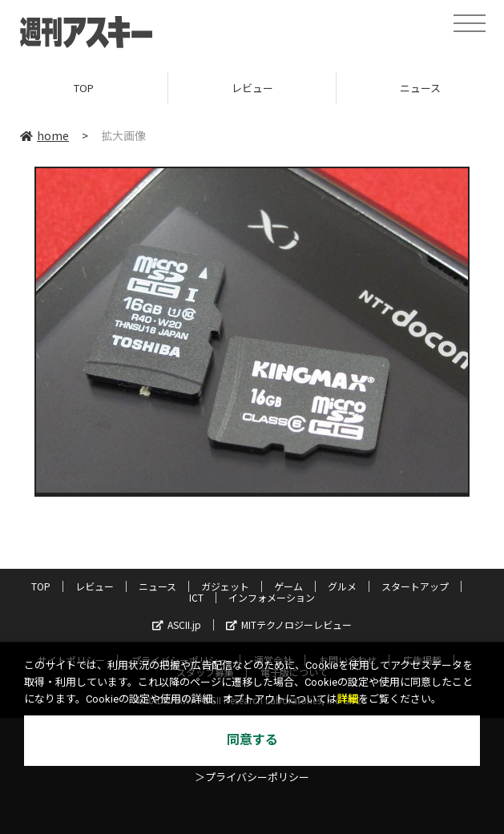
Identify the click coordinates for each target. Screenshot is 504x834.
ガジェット (225, 586)
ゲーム (288, 586)
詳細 (348, 699)
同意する (252, 740)
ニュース (157, 586)
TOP (84, 88)
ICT (196, 597)
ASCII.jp (177, 624)
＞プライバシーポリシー (252, 778)
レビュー (252, 88)
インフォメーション (272, 597)
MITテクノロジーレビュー (289, 624)
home (44, 135)
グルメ (342, 586)
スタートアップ (415, 586)
